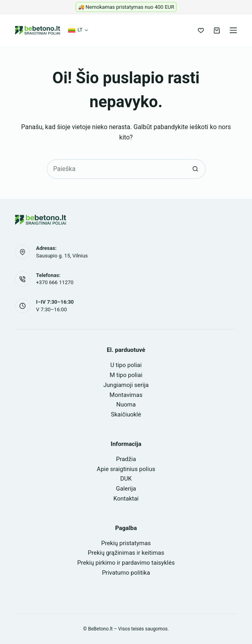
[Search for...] (116, 169)
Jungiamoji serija (126, 385)
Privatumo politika (126, 573)
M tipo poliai (126, 375)
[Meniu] (233, 30)
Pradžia (126, 459)
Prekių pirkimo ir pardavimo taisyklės (126, 563)
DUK (126, 479)
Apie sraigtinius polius (126, 469)
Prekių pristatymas (126, 543)
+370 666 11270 (55, 282)
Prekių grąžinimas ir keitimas (126, 553)
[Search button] (196, 169)
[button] (78, 30)
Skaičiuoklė (126, 414)
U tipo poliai (126, 365)
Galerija (126, 489)
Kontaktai (126, 499)
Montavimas (126, 395)
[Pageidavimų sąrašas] (201, 30)
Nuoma (126, 404)
